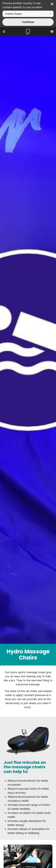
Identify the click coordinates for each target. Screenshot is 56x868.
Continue (28, 22)
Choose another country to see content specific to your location (22, 5)
